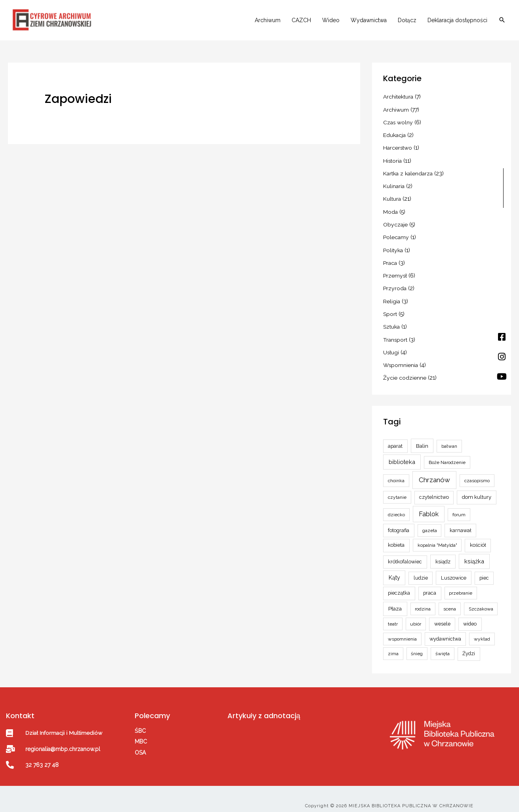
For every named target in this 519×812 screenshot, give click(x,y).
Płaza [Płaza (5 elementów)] (395, 603)
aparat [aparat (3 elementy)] (395, 440)
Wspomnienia (401, 359)
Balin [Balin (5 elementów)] (422, 439)
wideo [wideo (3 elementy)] (470, 617)
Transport (395, 335)
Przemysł (395, 272)
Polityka (393, 247)
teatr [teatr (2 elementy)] (393, 618)
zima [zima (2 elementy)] (393, 648)
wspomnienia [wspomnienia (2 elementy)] (402, 633)
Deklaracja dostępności (457, 21)
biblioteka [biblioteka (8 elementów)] (402, 456)
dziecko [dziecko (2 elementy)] (396, 508)
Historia (393, 160)
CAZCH (301, 21)
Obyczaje (395, 222)
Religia (392, 297)
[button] (502, 21)
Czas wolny (398, 123)
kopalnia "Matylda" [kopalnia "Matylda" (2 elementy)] (437, 539)
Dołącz (407, 21)
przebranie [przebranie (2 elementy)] (461, 587)
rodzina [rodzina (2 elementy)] (423, 603)
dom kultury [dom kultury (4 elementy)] (477, 491)
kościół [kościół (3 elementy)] (478, 539)
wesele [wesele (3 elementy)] (442, 617)
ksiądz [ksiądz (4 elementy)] (443, 555)
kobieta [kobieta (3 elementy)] (396, 539)
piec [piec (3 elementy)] (484, 571)
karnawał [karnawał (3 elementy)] (461, 524)
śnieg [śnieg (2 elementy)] (417, 648)
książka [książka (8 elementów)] (474, 555)
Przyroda (395, 285)
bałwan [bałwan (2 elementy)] (449, 440)
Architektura (398, 98)
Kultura (392, 198)
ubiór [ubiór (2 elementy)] (416, 618)
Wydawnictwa (369, 21)
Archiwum (268, 21)
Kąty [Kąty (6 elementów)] (394, 571)
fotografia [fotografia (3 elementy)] (399, 524)
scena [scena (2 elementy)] (450, 603)
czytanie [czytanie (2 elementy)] (397, 491)
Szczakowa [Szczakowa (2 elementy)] (481, 603)
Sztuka (391, 322)
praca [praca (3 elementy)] (430, 587)
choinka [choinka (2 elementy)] (396, 474)
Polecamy (396, 235)
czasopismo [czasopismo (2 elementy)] (477, 474)
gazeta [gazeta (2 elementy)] (430, 524)
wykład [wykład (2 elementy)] (482, 633)
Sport (390, 310)
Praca (390, 260)
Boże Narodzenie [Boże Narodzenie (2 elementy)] (447, 456)
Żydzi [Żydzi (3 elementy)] (469, 648)
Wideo (331, 21)
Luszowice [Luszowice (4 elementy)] (454, 571)
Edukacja (394, 135)
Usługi (391, 347)
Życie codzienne (405, 372)
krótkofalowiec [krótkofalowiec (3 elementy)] (405, 555)
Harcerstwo (398, 148)
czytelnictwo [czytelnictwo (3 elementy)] (434, 491)
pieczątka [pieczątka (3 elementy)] (399, 587)
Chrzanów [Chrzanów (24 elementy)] (434, 474)
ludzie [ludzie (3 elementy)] (421, 571)
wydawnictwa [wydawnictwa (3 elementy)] (445, 632)
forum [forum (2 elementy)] (459, 508)
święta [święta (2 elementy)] (443, 648)
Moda (390, 210)
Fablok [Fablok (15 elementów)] (429, 508)
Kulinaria (394, 185)
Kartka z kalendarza (408, 173)
